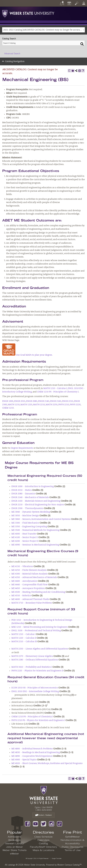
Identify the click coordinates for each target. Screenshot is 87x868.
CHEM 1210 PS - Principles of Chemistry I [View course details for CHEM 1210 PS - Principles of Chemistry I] (58, 392)
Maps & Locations (43, 850)
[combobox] (43, 30)
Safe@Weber (73, 837)
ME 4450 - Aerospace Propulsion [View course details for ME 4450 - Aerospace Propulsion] (28, 588)
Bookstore (15, 840)
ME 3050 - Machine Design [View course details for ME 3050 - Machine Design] (25, 516)
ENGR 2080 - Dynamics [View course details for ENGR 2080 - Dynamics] (23, 494)
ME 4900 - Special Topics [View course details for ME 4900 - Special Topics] (24, 760)
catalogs (12, 865)
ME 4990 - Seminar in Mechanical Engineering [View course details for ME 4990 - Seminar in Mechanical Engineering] (35, 545)
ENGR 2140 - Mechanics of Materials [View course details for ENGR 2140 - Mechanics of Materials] (30, 497)
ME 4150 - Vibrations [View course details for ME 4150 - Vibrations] (22, 567)
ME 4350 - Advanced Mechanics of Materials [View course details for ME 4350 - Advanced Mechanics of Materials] (34, 577)
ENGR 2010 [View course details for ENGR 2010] (20, 401)
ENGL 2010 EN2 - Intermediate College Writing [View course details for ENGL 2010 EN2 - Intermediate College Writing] (35, 692)
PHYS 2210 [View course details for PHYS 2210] (64, 405)
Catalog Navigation (15, 62)
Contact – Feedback (43, 815)
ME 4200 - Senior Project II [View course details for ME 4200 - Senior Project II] (25, 541)
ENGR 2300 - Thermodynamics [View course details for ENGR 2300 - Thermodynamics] (27, 508)
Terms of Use (73, 850)
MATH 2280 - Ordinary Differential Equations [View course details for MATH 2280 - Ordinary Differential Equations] (35, 660)
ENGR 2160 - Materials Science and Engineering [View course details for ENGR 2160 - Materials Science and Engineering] (36, 501)
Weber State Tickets (15, 850)
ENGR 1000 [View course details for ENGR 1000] (8, 401)
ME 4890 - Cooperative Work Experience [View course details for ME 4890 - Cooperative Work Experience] (32, 756)
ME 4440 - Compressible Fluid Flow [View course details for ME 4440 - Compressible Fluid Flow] (30, 585)
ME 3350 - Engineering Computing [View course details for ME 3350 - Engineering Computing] (29, 527)
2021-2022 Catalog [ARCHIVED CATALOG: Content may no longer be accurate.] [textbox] (43, 30)
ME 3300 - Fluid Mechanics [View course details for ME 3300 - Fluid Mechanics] (25, 523)
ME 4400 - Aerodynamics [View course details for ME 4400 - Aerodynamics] (24, 581)
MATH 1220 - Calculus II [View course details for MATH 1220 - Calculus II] (24, 638)
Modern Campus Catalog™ (69, 865)
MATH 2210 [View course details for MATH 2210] (39, 405)
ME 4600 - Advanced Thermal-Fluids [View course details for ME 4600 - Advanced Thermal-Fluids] (30, 599)
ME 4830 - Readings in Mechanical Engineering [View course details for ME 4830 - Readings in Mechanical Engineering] (36, 753)
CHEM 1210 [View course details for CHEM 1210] (8, 408)
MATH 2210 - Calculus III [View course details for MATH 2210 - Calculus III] (24, 642)
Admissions (14, 837)
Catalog (43, 844)
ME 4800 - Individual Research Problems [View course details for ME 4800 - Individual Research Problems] (32, 749)
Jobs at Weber (14, 847)
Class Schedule (43, 837)
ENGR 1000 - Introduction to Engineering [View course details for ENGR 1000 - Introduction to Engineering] (33, 487)
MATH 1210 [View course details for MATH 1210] (14, 405)
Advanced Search (12, 53)
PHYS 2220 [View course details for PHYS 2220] (75, 405)
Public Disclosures (73, 847)
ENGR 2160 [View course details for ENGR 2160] (56, 401)
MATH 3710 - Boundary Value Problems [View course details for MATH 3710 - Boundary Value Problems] (32, 603)
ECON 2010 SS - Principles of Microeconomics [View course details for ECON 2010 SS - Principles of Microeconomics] (35, 688)
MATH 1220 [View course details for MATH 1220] (26, 405)
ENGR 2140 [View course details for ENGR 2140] (44, 401)
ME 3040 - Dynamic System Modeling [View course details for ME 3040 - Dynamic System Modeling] (31, 512)
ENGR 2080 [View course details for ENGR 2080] (32, 401)
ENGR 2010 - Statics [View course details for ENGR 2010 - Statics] (22, 490)
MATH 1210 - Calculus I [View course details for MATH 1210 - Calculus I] (55, 388)
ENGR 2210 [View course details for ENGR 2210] (68, 401)
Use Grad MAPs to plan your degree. (34, 355)
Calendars (43, 840)
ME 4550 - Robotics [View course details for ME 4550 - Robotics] (21, 596)
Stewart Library (15, 844)
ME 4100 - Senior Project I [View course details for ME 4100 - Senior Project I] (25, 537)
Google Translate (56, 858)
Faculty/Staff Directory (43, 847)
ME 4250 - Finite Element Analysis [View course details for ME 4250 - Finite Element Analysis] (29, 570)
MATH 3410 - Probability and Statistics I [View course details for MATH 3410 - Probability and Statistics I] (32, 667)
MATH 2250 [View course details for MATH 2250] (52, 405)
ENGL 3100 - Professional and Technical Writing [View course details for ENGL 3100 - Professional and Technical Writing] (36, 631)
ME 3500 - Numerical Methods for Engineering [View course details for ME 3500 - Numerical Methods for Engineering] (35, 530)
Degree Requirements (22, 448)
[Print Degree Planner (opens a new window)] (69, 71)
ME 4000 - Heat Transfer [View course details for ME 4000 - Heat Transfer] (24, 534)
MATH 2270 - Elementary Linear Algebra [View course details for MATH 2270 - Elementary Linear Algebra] (32, 656)
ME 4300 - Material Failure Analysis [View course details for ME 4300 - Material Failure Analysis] (30, 574)
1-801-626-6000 (44, 810)
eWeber (15, 854)
